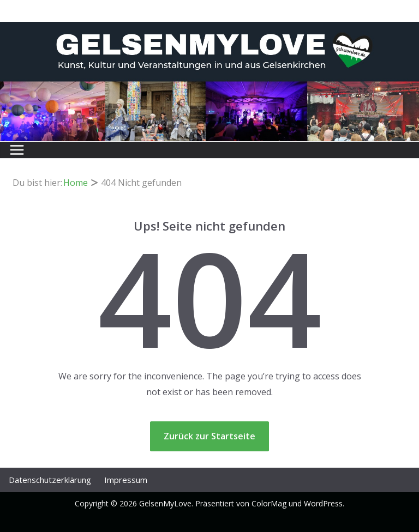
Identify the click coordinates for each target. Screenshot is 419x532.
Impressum (126, 480)
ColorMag (269, 503)
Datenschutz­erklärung (50, 480)
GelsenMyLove (165, 503)
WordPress (323, 503)
